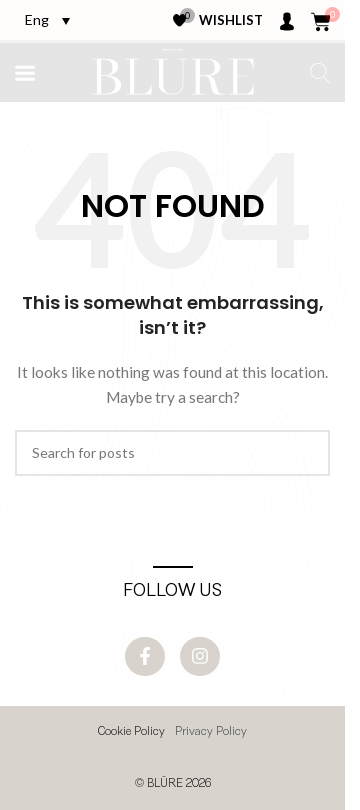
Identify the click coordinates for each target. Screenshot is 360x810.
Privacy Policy (211, 732)
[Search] (172, 453)
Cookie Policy (131, 732)
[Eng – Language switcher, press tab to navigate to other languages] (47, 19)
